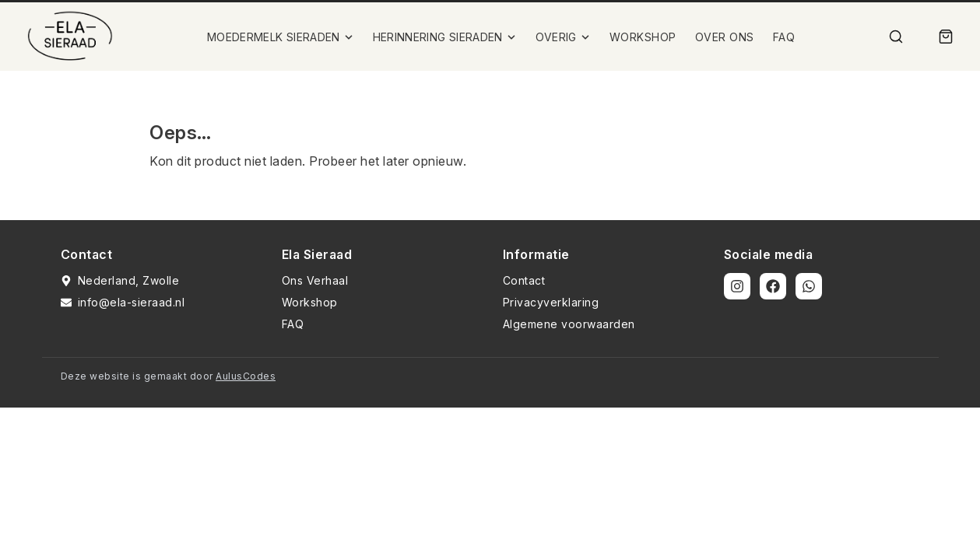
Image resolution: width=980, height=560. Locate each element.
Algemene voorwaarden (569, 324)
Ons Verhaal (315, 280)
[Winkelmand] (946, 37)
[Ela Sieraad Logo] (70, 37)
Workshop (310, 302)
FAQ (784, 37)
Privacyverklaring (551, 302)
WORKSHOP (643, 37)
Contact (524, 280)
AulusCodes (246, 376)
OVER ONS (725, 37)
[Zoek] (896, 37)
